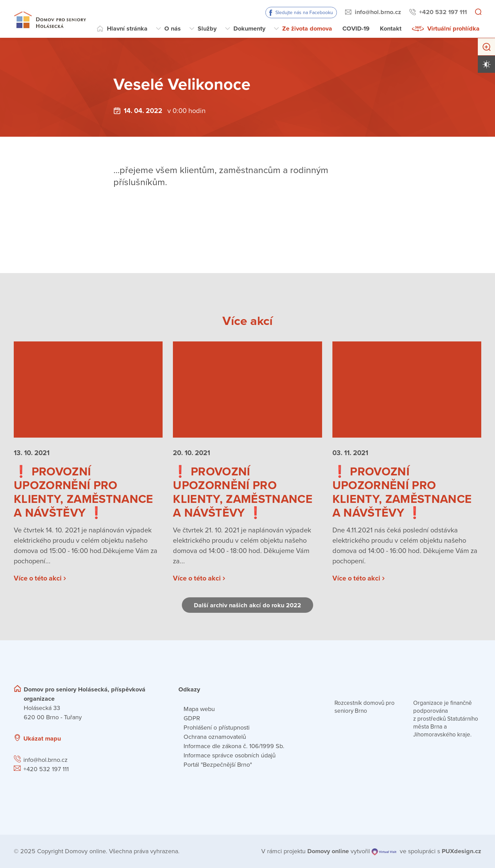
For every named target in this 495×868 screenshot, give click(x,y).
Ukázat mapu (42, 739)
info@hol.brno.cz (378, 12)
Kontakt (391, 29)
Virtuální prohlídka (453, 29)
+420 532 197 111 (443, 12)
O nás (173, 29)
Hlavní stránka (127, 29)
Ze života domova (307, 29)
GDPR (192, 718)
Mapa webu (199, 709)
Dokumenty (249, 29)
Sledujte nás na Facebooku (304, 13)
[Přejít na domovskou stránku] (50, 19)
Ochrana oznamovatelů (215, 737)
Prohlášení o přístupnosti (217, 728)
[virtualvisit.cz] (384, 851)
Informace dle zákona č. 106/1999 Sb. (234, 746)
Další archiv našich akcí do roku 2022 (247, 605)
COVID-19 (356, 29)
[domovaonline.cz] (328, 851)
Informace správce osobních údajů (230, 755)
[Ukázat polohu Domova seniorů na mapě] (122, 739)
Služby (207, 29)
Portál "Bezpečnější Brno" (218, 765)
